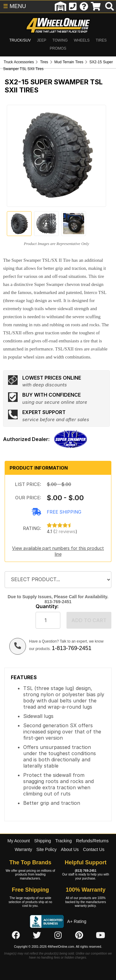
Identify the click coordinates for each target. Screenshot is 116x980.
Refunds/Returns (92, 841)
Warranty (23, 849)
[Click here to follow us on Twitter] (37, 936)
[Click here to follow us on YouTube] (101, 936)
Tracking (64, 841)
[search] (110, 7)
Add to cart (89, 620)
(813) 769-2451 (86, 871)
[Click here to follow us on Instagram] (58, 936)
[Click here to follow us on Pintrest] (79, 936)
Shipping (43, 841)
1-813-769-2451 (71, 648)
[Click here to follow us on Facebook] (16, 936)
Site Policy (47, 849)
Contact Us (94, 849)
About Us (70, 849)
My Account (19, 841)
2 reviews (65, 531)
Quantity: (47, 606)
